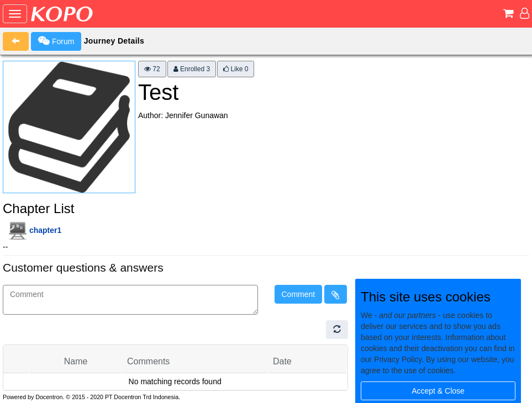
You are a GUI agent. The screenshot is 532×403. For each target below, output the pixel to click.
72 (152, 69)
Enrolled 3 (192, 69)
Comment (299, 294)
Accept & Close (438, 391)
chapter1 (45, 230)
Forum (56, 41)
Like (236, 69)
